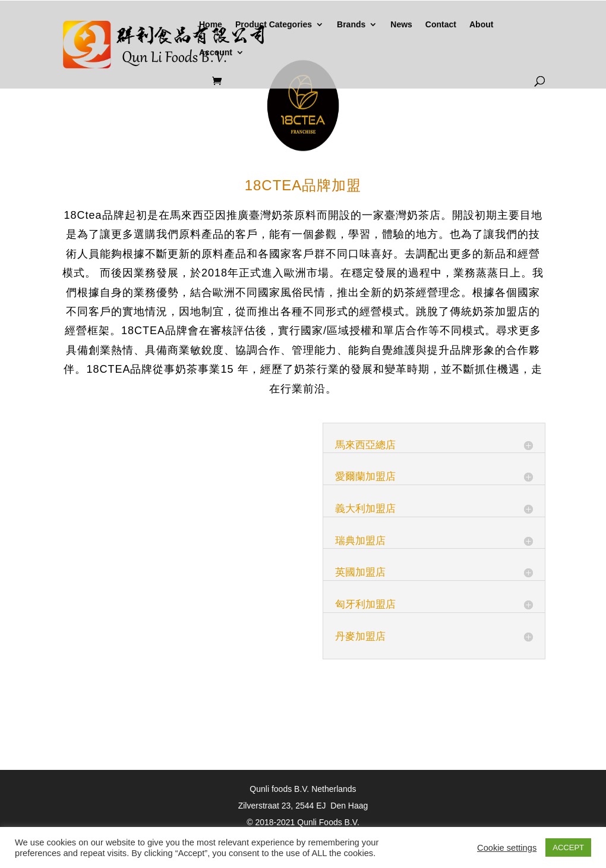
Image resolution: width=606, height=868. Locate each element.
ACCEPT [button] (568, 847)
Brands (351, 25)
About (481, 25)
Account (216, 53)
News (401, 25)
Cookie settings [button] (507, 848)
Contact (441, 25)
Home (211, 25)
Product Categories (274, 25)
